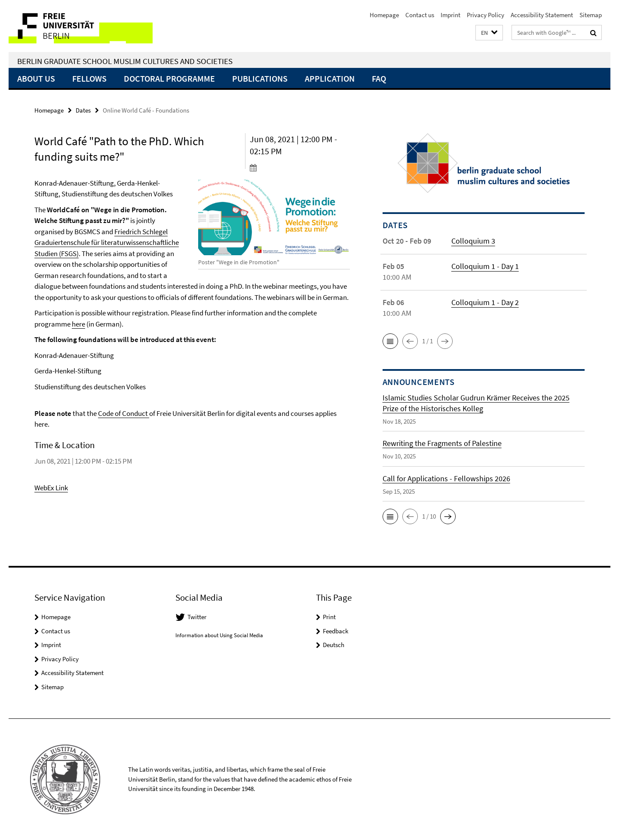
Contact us (420, 15)
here (78, 324)
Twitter (197, 617)
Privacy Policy (486, 15)
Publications (260, 78)
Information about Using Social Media (219, 635)
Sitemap (591, 15)
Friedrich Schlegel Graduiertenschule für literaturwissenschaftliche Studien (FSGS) (107, 243)
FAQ (379, 78)
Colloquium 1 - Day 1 (485, 266)
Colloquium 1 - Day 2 (485, 302)
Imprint (450, 15)
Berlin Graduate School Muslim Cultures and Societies (125, 61)
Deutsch (334, 645)
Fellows (89, 78)
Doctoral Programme (169, 78)
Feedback (336, 631)
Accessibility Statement (542, 15)
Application (330, 78)
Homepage (384, 15)
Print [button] (329, 617)
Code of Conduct (124, 413)
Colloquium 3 (473, 241)
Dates (83, 110)
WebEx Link (51, 488)
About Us (36, 78)
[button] (489, 33)
